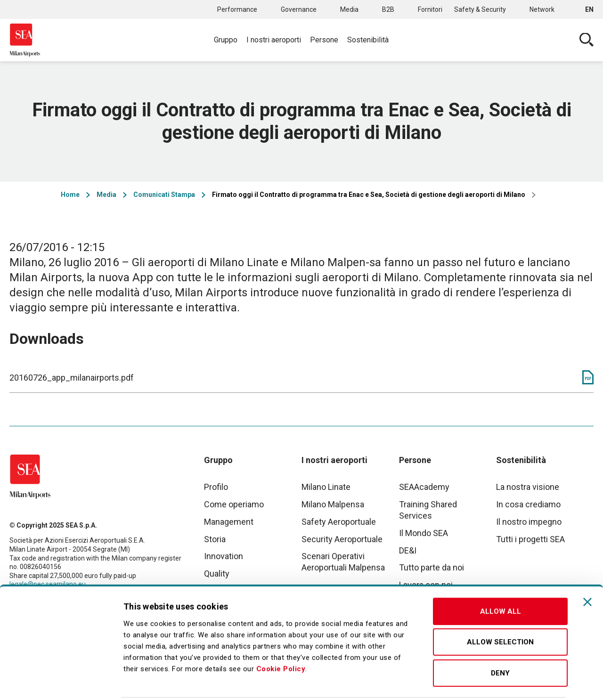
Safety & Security (480, 9)
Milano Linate (326, 487)
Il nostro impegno (529, 522)
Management (229, 522)
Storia (215, 539)
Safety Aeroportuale (339, 522)
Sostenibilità (368, 40)
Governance (299, 9)
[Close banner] (587, 565)
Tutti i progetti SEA (530, 539)
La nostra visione (528, 487)
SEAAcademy (424, 487)
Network (542, 9)
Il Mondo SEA (424, 533)
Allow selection (500, 605)
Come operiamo (234, 504)
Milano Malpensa (333, 504)
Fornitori (430, 9)
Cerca (587, 40)
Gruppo (226, 40)
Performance (237, 9)
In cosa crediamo (528, 504)
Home (70, 195)
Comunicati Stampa (164, 195)
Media (349, 9)
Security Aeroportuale (342, 539)
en (589, 9)
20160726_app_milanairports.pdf (72, 378)
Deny (500, 636)
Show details (496, 682)
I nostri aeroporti (274, 40)
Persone (324, 40)
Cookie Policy (281, 632)
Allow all (501, 574)
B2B (388, 9)
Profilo (216, 487)
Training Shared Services (428, 510)
